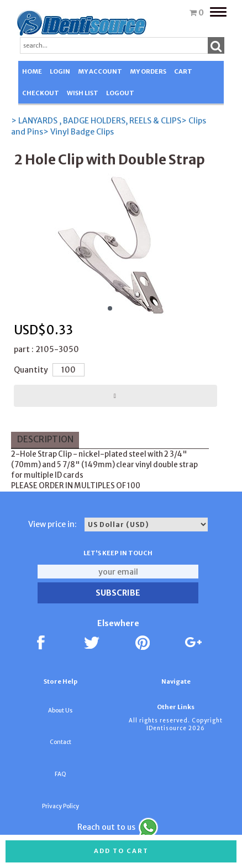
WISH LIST (83, 93)
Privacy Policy (60, 806)
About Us (60, 711)
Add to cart (121, 851)
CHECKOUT (41, 93)
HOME (32, 71)
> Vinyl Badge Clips (78, 132)
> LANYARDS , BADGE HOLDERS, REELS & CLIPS (96, 121)
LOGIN (60, 71)
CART (183, 71)
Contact (60, 742)
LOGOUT (120, 93)
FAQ (60, 774)
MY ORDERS (148, 71)
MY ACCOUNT (100, 71)
